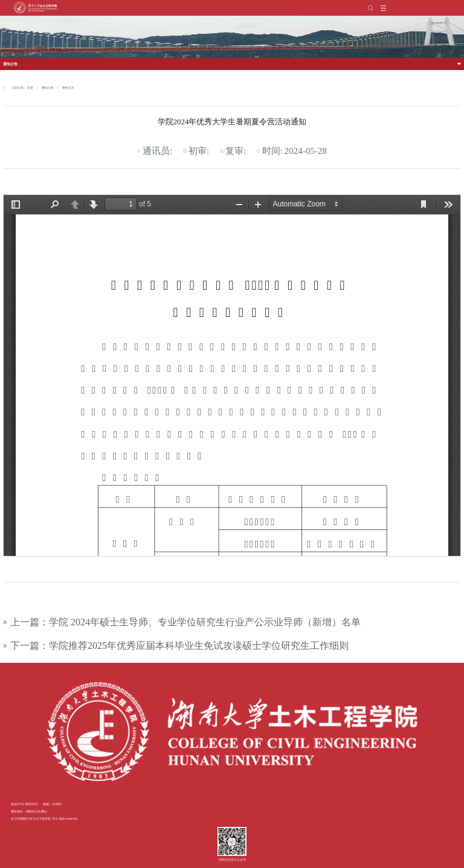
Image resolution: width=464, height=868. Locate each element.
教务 (65, 88)
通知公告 (10, 64)
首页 (30, 88)
